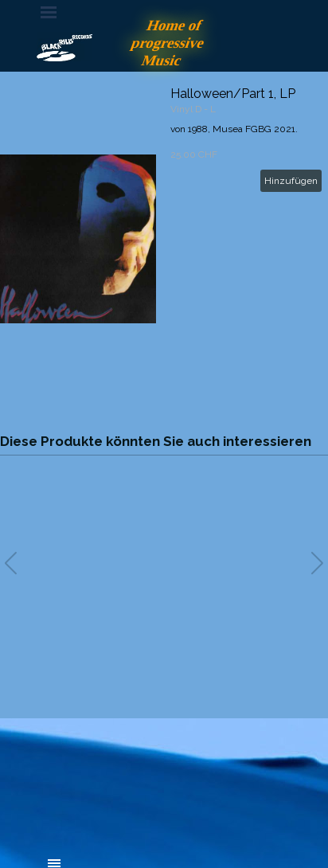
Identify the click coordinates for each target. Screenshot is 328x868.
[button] (317, 563)
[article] (164, 239)
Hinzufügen (291, 181)
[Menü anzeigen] (49, 12)
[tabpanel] (164, 776)
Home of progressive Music (170, 43)
